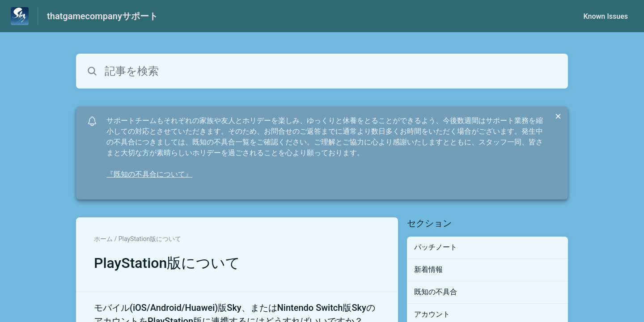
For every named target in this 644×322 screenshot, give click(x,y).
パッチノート (436, 247)
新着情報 (428, 269)
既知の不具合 (436, 292)
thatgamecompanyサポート (102, 16)
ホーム (103, 239)
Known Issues (606, 16)
